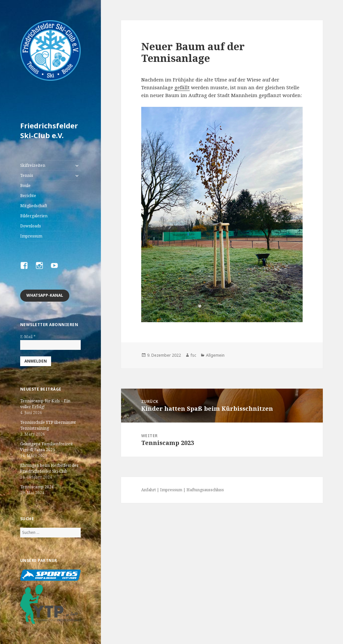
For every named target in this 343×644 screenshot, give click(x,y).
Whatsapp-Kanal (45, 295)
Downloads (31, 226)
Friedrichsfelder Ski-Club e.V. (49, 130)
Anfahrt (149, 490)
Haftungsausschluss (205, 490)
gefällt (182, 87)
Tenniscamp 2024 (37, 487)
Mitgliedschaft (34, 206)
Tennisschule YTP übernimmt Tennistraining (48, 425)
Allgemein (215, 355)
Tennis (27, 175)
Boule (25, 186)
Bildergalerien (34, 216)
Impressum (31, 236)
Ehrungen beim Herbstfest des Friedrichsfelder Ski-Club (49, 468)
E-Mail (28, 337)
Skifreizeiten (33, 165)
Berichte (28, 196)
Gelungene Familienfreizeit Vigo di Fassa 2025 (47, 447)
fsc (193, 355)
